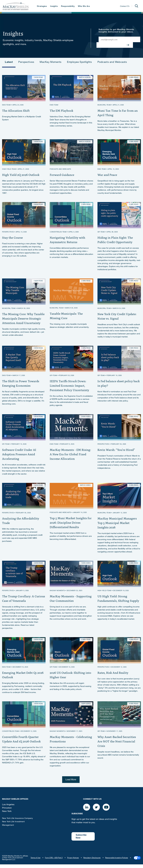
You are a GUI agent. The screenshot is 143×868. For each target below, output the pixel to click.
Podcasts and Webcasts (112, 62)
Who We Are (84, 6)
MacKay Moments (51, 62)
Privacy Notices (73, 861)
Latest (9, 62)
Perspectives (26, 62)
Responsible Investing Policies (117, 861)
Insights (54, 6)
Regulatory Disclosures (92, 861)
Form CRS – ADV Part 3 (54, 861)
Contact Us (125, 6)
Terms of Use (35, 861)
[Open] (136, 6)
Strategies (42, 6)
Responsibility (68, 6)
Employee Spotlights (79, 62)
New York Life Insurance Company (17, 822)
